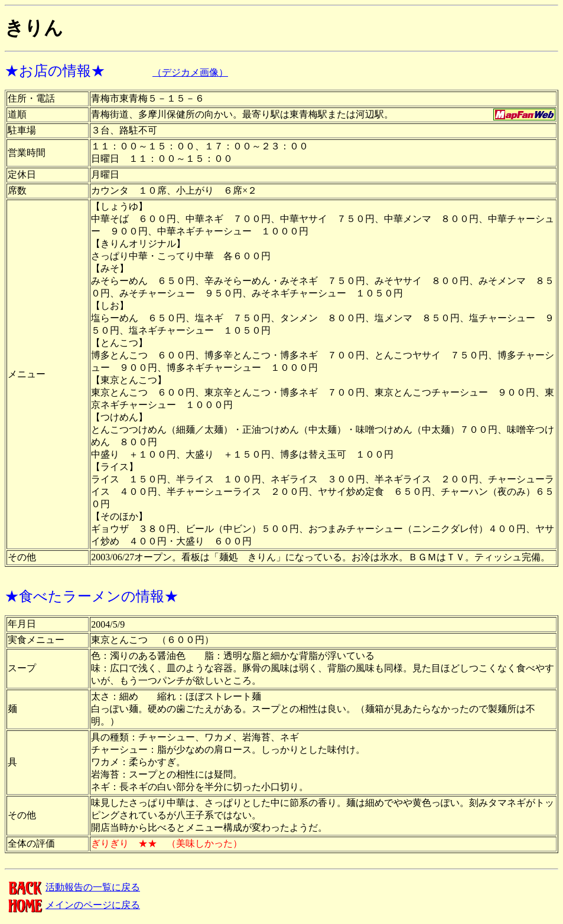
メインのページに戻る (72, 905)
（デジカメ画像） (190, 72)
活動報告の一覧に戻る (72, 887)
